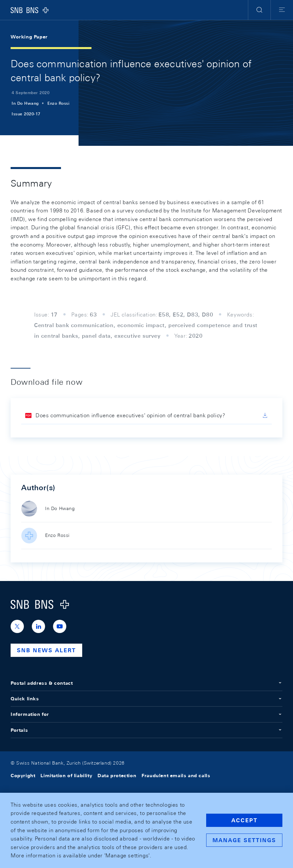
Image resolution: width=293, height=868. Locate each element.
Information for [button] (146, 714)
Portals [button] (146, 730)
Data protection (117, 776)
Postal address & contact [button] (146, 683)
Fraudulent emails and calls (176, 776)
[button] (259, 10)
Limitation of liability (66, 776)
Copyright (23, 776)
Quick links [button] (146, 699)
